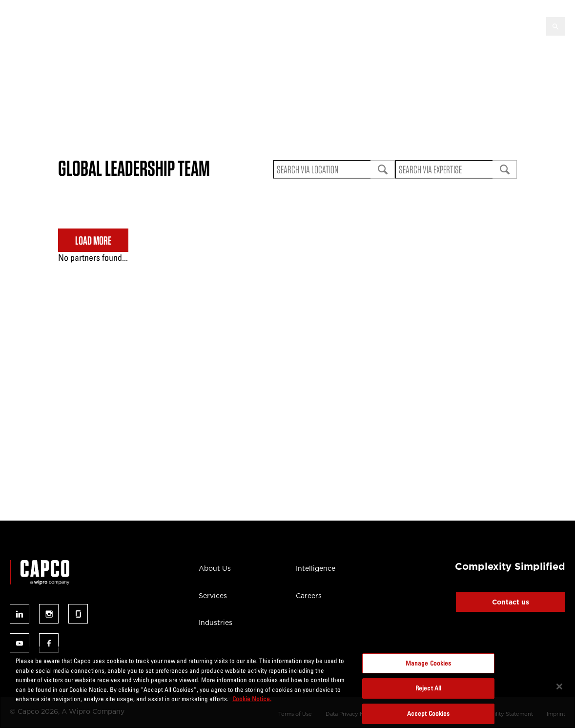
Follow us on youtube (20, 643)
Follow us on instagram (49, 614)
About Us (215, 568)
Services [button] (156, 25)
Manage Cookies (429, 663)
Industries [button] (209, 25)
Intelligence (316, 568)
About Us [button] (103, 25)
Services (213, 596)
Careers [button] (452, 25)
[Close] (559, 686)
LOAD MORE (93, 240)
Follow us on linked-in (20, 614)
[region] (287, 687)
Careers (309, 596)
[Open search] (555, 26)
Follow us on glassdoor (78, 614)
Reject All (428, 688)
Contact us (511, 602)
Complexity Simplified (510, 566)
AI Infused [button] (265, 25)
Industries (216, 623)
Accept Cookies (429, 713)
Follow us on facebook (49, 643)
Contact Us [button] (506, 25)
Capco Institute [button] (391, 25)
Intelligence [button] (323, 25)
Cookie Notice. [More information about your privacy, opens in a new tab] (252, 699)
